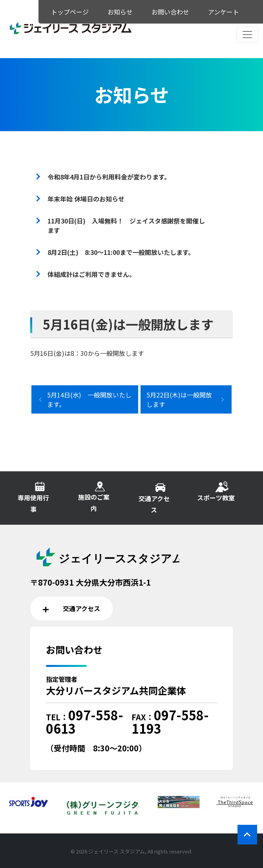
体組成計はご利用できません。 (91, 274)
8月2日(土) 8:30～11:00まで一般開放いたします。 (121, 252)
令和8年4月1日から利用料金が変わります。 (109, 177)
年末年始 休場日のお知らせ (86, 199)
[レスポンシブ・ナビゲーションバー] (247, 35)
